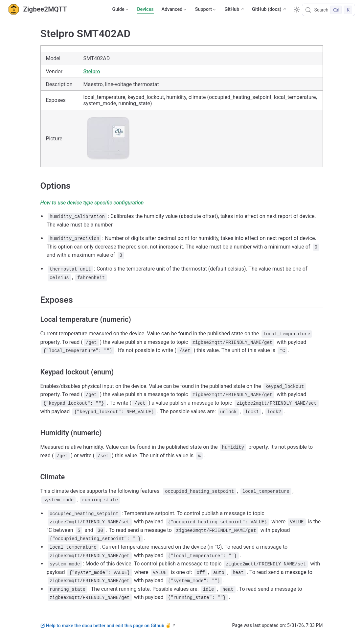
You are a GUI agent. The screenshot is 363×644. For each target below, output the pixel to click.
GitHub (232, 9)
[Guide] (121, 10)
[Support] (206, 10)
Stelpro (92, 72)
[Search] (329, 10)
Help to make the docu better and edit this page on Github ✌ (106, 626)
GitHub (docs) (267, 9)
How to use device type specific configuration (92, 203)
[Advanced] (174, 10)
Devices (145, 9)
